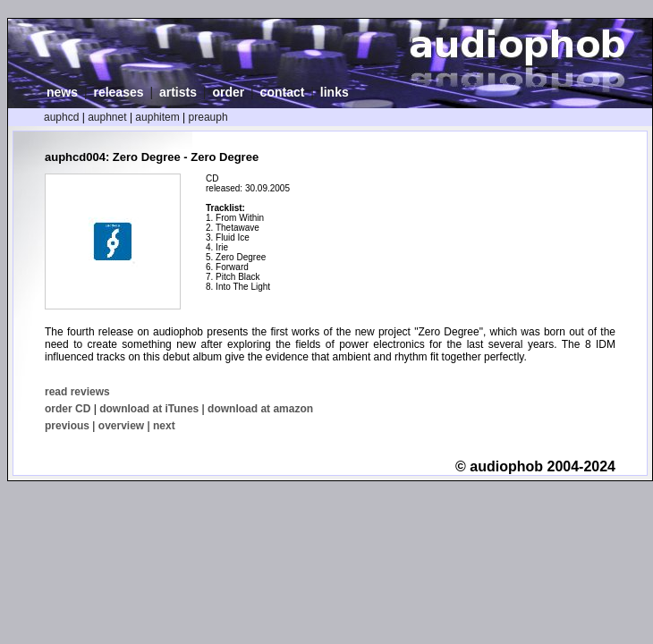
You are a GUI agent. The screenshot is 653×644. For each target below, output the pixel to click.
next (164, 426)
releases (118, 92)
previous (67, 426)
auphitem (157, 117)
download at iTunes (149, 409)
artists (178, 92)
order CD (68, 409)
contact (283, 92)
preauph (208, 117)
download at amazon (260, 409)
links (335, 92)
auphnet (107, 117)
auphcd (61, 117)
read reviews (77, 392)
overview (121, 426)
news (62, 92)
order (228, 92)
